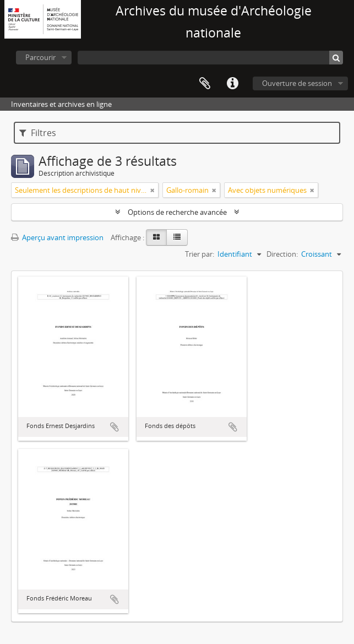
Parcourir (40, 57)
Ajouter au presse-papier (115, 427)
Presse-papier (205, 84)
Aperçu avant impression (57, 237)
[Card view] (156, 237)
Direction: (282, 254)
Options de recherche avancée (177, 212)
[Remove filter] (153, 190)
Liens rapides (232, 84)
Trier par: (200, 254)
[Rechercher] (336, 58)
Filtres (38, 133)
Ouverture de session (297, 83)
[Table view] (177, 237)
